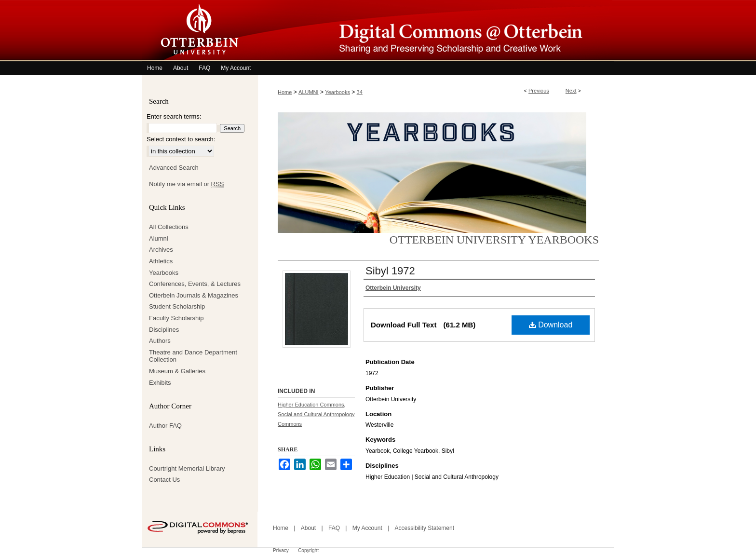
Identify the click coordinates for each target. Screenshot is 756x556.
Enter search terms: (174, 116)
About (308, 528)
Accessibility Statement (425, 528)
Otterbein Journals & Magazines (194, 295)
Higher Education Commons (311, 405)
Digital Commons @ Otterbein (436, 31)
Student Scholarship (177, 306)
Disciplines (164, 330)
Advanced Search (174, 168)
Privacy (281, 550)
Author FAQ (165, 426)
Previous (539, 91)
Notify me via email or (186, 184)
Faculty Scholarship (176, 318)
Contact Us (164, 480)
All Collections (169, 227)
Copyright (308, 550)
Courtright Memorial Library (187, 468)
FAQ (334, 528)
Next (571, 91)
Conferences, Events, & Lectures (195, 284)
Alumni (159, 238)
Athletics (161, 261)
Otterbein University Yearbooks (494, 240)
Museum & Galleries (177, 371)
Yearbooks (337, 92)
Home (285, 92)
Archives (161, 250)
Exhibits (160, 383)
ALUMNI (309, 92)
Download (551, 325)
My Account (367, 528)
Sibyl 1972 (390, 271)
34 (360, 92)
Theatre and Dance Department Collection (193, 356)
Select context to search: (181, 139)
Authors (160, 341)
